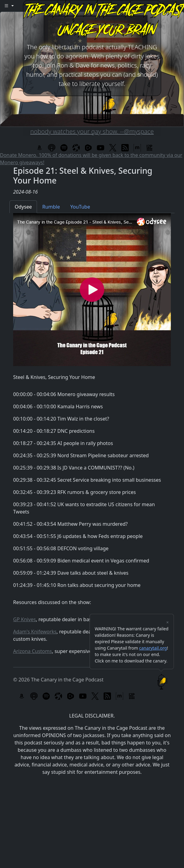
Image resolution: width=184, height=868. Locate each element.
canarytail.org (153, 648)
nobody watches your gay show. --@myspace (92, 131)
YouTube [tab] (80, 207)
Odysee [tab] (23, 207)
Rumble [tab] (51, 207)
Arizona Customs (33, 651)
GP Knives (24, 619)
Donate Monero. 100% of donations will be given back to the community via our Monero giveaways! (91, 159)
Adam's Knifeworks (35, 632)
